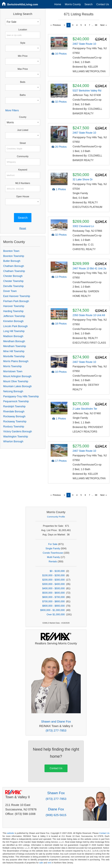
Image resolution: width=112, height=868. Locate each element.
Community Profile (56, 517)
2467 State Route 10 (84, 44)
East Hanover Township (17, 296)
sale (41, 863)
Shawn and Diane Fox (56, 721)
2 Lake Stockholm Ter (85, 409)
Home (58, 4)
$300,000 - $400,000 (54, 584)
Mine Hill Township (14, 351)
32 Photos (61, 102)
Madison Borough (13, 336)
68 (96, 25)
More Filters (12, 110)
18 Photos (61, 324)
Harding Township (13, 311)
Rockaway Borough (14, 416)
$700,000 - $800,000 (54, 601)
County (23, 117)
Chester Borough (13, 276)
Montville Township (14, 356)
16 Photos (61, 54)
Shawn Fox (56, 793)
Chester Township (13, 281)
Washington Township (16, 437)
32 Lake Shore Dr (83, 179)
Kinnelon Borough (13, 321)
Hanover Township (14, 306)
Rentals (53, 562)
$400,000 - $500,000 (54, 588)
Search (89, 4)
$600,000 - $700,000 (54, 597)
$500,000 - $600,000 (54, 593)
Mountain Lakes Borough (17, 386)
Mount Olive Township (16, 381)
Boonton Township (14, 256)
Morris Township (12, 366)
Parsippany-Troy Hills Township (21, 396)
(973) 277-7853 (56, 730)
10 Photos (61, 372)
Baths (23, 95)
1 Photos (61, 189)
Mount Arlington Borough (17, 376)
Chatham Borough (14, 266)
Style (23, 43)
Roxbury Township (14, 427)
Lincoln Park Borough (15, 326)
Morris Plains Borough (16, 361)
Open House (23, 196)
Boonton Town (11, 251)
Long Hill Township (14, 331)
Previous (57, 25)
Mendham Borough (14, 341)
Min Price (23, 56)
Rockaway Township (15, 421)
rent (49, 863)
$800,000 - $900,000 (54, 606)
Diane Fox (56, 809)
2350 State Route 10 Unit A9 (89, 315)
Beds (23, 82)
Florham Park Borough (16, 301)
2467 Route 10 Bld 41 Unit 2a (89, 268)
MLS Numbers (23, 183)
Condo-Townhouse (53, 553)
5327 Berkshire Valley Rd (87, 91)
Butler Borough (12, 261)
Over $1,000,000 (56, 614)
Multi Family (53, 557)
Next (102, 25)
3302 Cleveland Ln (83, 226)
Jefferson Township (14, 316)
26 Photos (61, 147)
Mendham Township (15, 346)
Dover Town (10, 291)
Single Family (53, 548)
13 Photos (61, 277)
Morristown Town (13, 371)
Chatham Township (14, 271)
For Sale (53, 544)
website (11, 833)
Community (23, 156)
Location (23, 30)
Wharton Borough (13, 441)
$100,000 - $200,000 (54, 575)
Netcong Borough (13, 391)
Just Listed (23, 130)
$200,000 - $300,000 (54, 580)
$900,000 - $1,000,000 (53, 610)
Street (23, 143)
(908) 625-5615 (56, 815)
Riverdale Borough (14, 411)
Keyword (23, 170)
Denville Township (13, 286)
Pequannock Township (16, 401)
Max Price (23, 69)
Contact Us (103, 4)
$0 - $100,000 (57, 571)
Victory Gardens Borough (18, 431)
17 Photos (61, 461)
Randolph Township (14, 406)
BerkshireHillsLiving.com (23, 4)
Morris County (73, 4)
